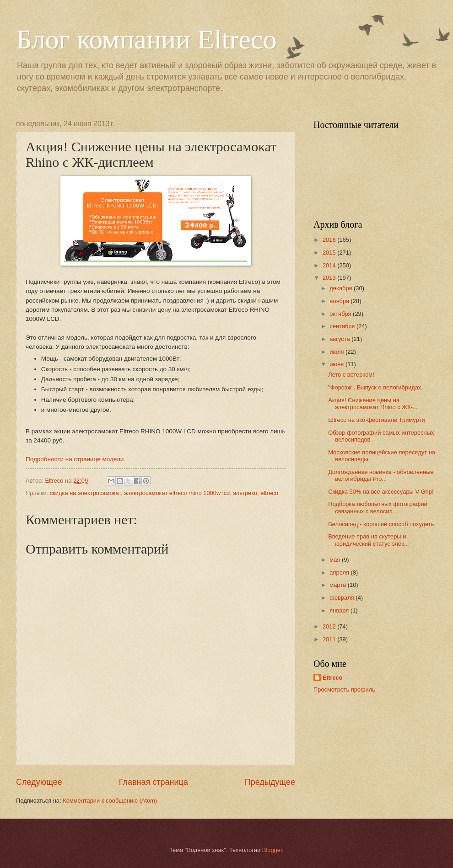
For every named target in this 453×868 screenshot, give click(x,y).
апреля (340, 572)
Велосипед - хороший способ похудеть (381, 524)
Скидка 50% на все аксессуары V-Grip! (381, 492)
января (340, 610)
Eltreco (333, 678)
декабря (342, 288)
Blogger (272, 850)
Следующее (39, 782)
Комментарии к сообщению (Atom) (110, 801)
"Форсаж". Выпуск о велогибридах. (375, 387)
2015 (330, 253)
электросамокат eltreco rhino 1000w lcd (177, 493)
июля (337, 352)
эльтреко (245, 493)
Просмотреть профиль (344, 690)
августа (340, 339)
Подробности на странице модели (75, 459)
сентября (343, 326)
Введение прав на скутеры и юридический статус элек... (368, 540)
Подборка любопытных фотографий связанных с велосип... (378, 507)
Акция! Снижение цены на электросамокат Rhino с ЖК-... (373, 404)
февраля (342, 598)
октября (341, 314)
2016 (330, 240)
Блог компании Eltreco (146, 39)
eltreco (269, 493)
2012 (330, 626)
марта (338, 585)
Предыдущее (270, 782)
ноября (340, 301)
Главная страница (154, 782)
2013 (330, 278)
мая (336, 560)
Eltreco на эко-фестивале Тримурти (376, 420)
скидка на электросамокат (85, 493)
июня (337, 364)
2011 (330, 639)
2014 (330, 265)
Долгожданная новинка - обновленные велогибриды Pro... (381, 475)
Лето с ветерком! (351, 375)
